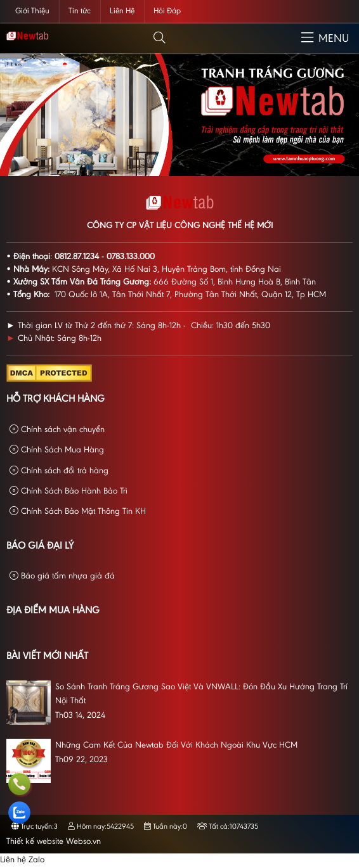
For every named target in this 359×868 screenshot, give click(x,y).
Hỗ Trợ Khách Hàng (55, 399)
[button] (160, 38)
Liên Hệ (122, 11)
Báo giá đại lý (40, 546)
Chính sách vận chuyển (57, 430)
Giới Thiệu (32, 11)
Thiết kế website (35, 842)
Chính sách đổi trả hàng (59, 471)
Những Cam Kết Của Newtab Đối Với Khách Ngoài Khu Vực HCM (176, 746)
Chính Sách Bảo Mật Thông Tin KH (78, 512)
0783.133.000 (131, 257)
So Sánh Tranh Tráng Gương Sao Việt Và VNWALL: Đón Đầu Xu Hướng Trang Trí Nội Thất (201, 694)
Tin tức (80, 11)
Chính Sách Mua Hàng (57, 450)
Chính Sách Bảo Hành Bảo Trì (69, 491)
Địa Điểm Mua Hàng (53, 611)
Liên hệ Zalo (22, 860)
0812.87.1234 (77, 257)
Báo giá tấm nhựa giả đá (62, 576)
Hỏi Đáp (167, 11)
